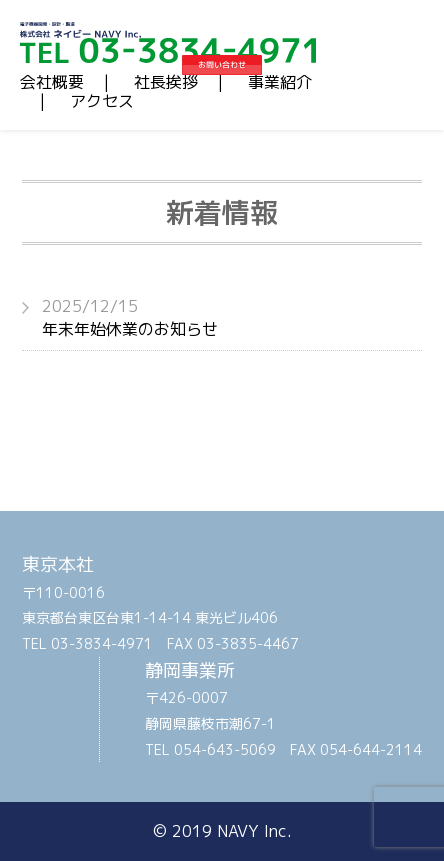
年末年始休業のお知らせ (232, 317)
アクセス (102, 101)
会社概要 (52, 82)
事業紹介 (280, 82)
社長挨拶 (166, 82)
